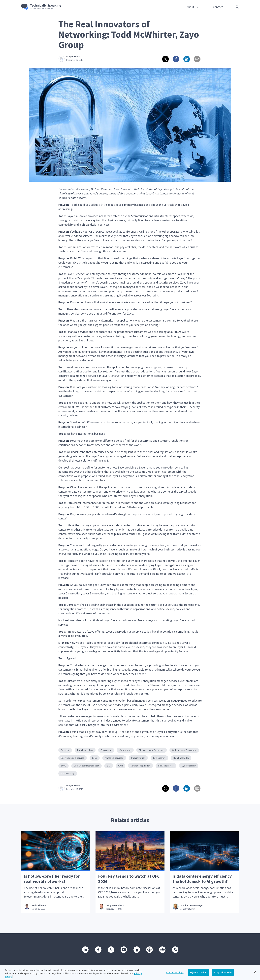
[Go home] (41, 7)
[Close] (255, 972)
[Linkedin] (85, 949)
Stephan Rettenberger (192, 905)
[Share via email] (197, 59)
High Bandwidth (181, 758)
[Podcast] (149, 949)
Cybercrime (125, 750)
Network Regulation (140, 766)
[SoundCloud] (162, 949)
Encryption (106, 750)
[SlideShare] (136, 949)
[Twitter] (111, 949)
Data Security (68, 773)
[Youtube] (124, 949)
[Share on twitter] (165, 59)
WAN (120, 766)
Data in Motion (138, 758)
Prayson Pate (73, 56)
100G (64, 766)
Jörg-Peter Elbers (115, 905)
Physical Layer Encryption (152, 750)
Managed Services (114, 758)
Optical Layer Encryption (184, 750)
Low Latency (159, 758)
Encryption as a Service (73, 758)
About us (192, 7)
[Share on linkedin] (186, 59)
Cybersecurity (189, 766)
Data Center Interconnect (86, 766)
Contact (218, 7)
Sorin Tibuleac (39, 905)
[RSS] (175, 949)
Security (65, 750)
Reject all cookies (199, 972)
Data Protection (85, 750)
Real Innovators (166, 766)
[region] (130, 973)
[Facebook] (98, 949)
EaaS (95, 758)
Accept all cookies (223, 972)
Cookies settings (175, 972)
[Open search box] (232, 7)
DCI (109, 766)
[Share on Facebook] (176, 59)
